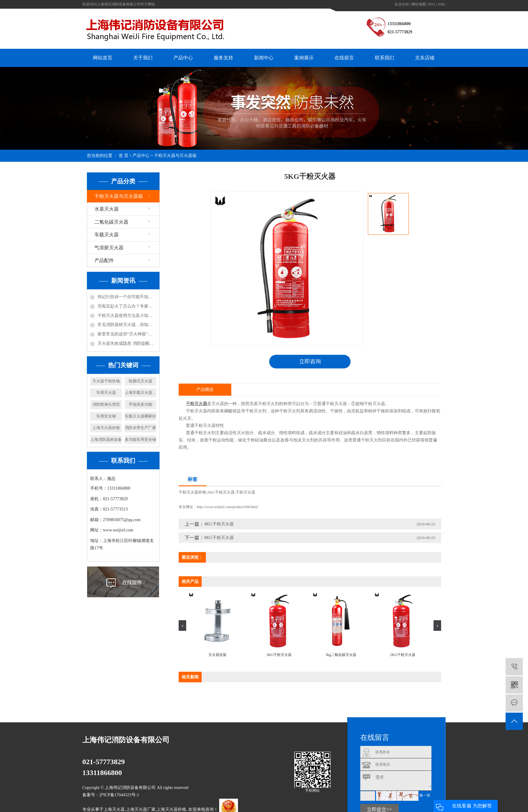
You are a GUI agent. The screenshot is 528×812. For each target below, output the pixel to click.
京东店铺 (425, 58)
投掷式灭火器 (140, 381)
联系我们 (384, 58)
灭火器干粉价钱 (106, 381)
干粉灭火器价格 (192, 492)
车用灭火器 (106, 393)
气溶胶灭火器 (109, 248)
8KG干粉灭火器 (219, 538)
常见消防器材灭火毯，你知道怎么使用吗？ (127, 325)
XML (442, 4)
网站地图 (419, 4)
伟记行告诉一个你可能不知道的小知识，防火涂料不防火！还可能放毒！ (127, 297)
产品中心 (183, 58)
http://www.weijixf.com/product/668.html (227, 507)
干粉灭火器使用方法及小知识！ (127, 316)
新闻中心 (264, 58)
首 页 (124, 156)
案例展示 (304, 58)
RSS (432, 4)
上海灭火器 (114, 810)
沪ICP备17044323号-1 (119, 795)
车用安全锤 (106, 416)
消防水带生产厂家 (140, 428)
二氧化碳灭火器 (111, 222)
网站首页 (103, 58)
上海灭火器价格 (106, 428)
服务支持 (223, 58)
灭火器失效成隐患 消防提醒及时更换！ (127, 343)
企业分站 (402, 4)
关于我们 (143, 58)
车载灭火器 (107, 235)
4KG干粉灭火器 (219, 524)
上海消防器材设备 (106, 439)
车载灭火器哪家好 (140, 416)
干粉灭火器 (245, 492)
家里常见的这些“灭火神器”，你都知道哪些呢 (127, 334)
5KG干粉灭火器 (221, 492)
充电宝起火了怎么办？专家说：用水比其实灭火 (127, 306)
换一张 (425, 796)
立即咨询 (310, 361)
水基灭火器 (107, 209)
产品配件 (104, 260)
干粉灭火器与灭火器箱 (175, 156)
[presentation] (182, 626)
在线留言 (344, 58)
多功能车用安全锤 (140, 439)
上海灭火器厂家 (141, 810)
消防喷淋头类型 (106, 404)
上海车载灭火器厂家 (140, 393)
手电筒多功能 (140, 404)
